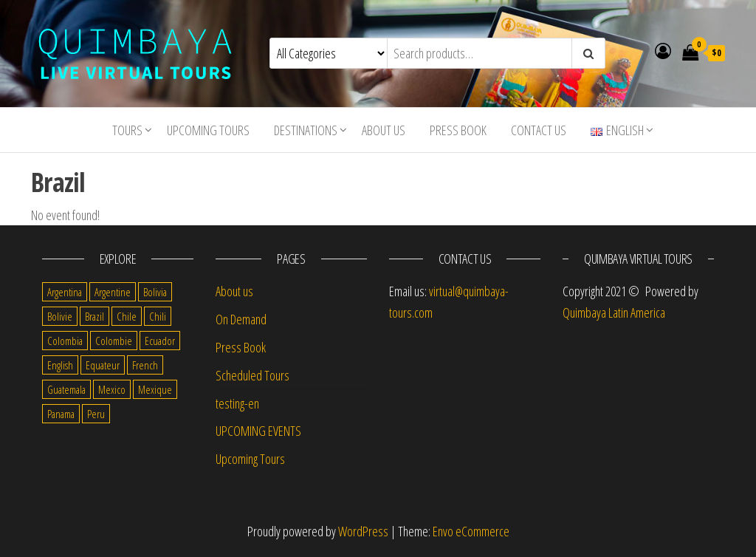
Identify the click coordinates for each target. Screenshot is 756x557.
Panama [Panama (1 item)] (61, 414)
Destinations (306, 130)
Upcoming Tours (208, 130)
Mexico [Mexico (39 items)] (112, 389)
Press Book (458, 130)
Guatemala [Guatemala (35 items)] (66, 389)
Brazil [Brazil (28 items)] (94, 316)
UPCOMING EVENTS (258, 431)
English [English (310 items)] (60, 365)
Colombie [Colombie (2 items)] (114, 341)
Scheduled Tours (252, 375)
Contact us (539, 130)
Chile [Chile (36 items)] (127, 316)
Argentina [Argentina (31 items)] (65, 292)
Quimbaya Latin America (614, 312)
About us (384, 130)
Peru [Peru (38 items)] (96, 414)
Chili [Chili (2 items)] (158, 316)
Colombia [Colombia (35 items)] (65, 341)
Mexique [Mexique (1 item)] (155, 389)
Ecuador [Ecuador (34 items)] (160, 341)
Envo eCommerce (471, 531)
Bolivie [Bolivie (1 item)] (60, 316)
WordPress (363, 531)
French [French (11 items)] (145, 365)
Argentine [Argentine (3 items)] (113, 292)
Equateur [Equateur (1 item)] (103, 365)
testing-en (237, 403)
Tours (127, 130)
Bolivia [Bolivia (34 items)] (155, 292)
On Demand (241, 319)
